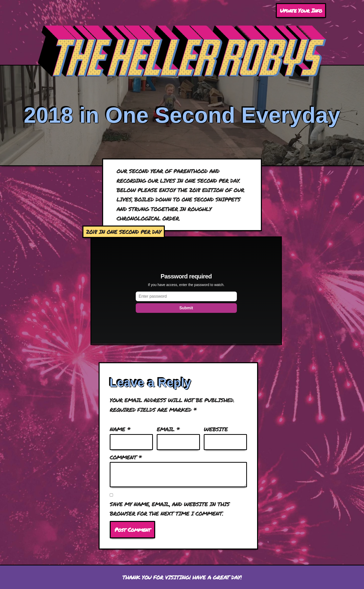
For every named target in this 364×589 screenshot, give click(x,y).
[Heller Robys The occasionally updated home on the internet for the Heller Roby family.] (182, 51)
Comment (126, 457)
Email (168, 429)
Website (216, 429)
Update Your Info (301, 11)
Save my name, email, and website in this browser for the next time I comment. (170, 509)
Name (120, 429)
